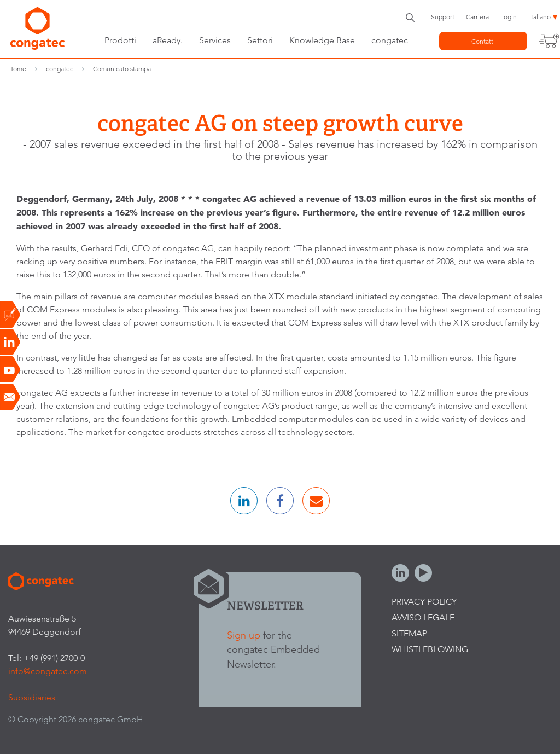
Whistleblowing (430, 649)
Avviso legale (423, 617)
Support (443, 17)
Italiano (540, 17)
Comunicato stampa (122, 69)
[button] (244, 501)
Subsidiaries (32, 697)
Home (17, 69)
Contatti (483, 41)
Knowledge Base (322, 40)
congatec (390, 40)
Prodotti (120, 40)
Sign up (244, 635)
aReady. (168, 40)
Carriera (477, 17)
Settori (260, 40)
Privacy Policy (424, 602)
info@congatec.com (48, 671)
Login (509, 17)
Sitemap (409, 633)
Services (215, 40)
